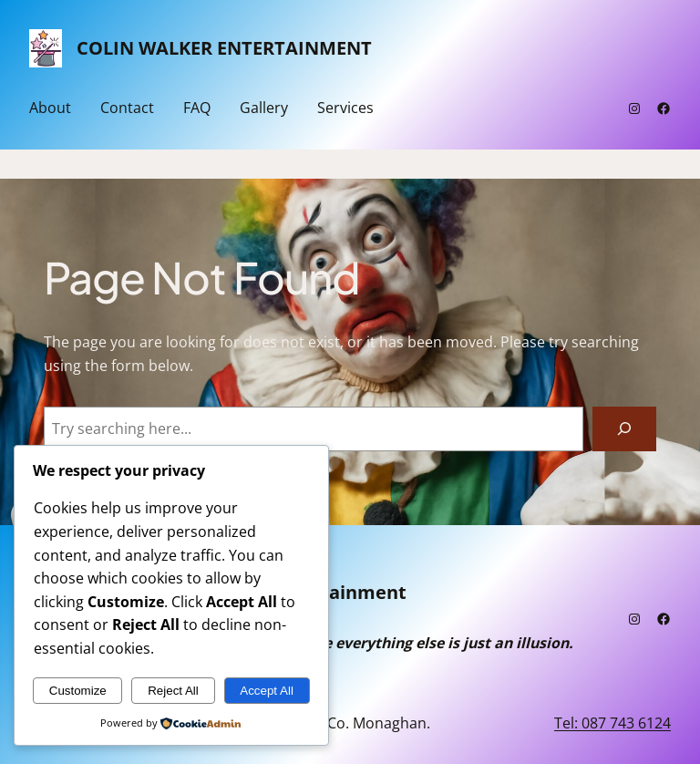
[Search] (624, 429)
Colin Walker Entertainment (224, 48)
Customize (78, 691)
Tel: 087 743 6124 (612, 723)
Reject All (173, 691)
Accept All (267, 691)
